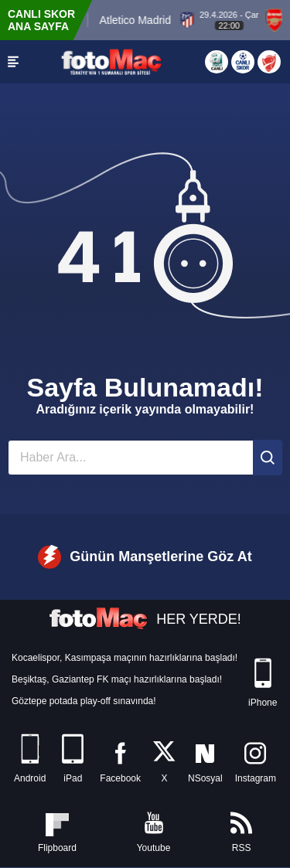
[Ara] (268, 458)
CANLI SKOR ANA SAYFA (41, 20)
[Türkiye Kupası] (269, 62)
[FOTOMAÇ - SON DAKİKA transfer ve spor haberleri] (111, 61)
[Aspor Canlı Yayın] (217, 62)
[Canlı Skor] (243, 62)
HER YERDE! (145, 619)
